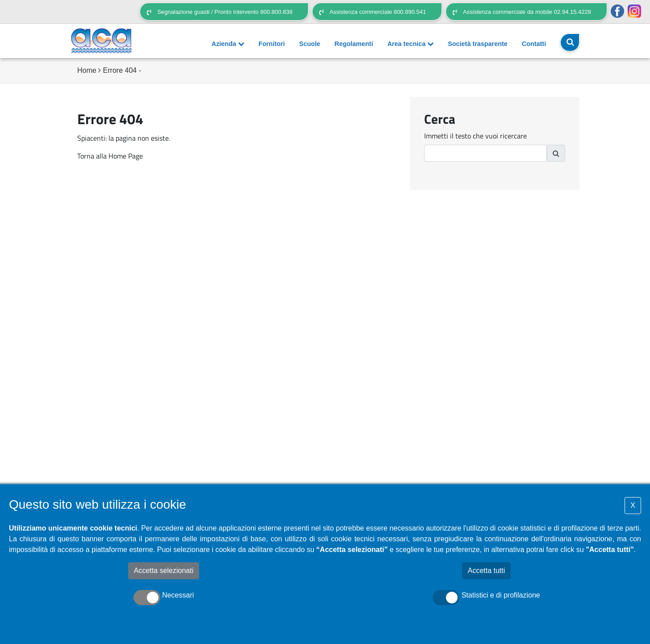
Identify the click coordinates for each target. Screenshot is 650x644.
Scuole (310, 44)
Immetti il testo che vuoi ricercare (475, 136)
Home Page (126, 156)
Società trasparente (478, 44)
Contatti (534, 44)
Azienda (228, 44)
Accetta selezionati (164, 571)
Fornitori (272, 44)
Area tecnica (411, 44)
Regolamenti (354, 44)
